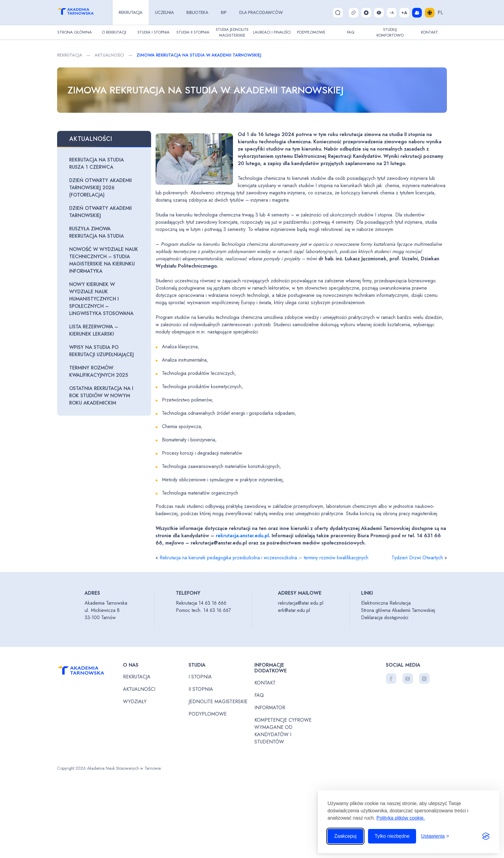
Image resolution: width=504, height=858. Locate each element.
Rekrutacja (131, 12)
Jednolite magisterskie (218, 702)
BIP (224, 12)
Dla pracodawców (261, 12)
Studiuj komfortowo (390, 32)
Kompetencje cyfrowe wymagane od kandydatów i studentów (283, 731)
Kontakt (430, 32)
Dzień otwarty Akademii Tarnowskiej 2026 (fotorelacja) (100, 188)
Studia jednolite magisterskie (232, 32)
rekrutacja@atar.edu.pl (301, 603)
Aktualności (109, 55)
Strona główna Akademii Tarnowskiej (398, 610)
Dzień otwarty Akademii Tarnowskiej (100, 212)
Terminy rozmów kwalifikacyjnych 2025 (99, 371)
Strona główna (75, 32)
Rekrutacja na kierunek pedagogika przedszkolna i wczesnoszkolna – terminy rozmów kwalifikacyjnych (264, 558)
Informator (270, 708)
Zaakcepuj (345, 836)
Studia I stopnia (153, 32)
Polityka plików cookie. (401, 818)
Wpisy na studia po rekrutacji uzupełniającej (102, 351)
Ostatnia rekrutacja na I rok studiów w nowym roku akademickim (101, 396)
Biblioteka (197, 12)
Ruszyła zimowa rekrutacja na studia (97, 232)
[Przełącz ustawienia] (435, 836)
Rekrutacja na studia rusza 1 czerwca (97, 163)
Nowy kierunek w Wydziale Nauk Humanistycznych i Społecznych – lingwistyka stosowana (101, 299)
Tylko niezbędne (392, 836)
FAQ (351, 32)
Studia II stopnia (193, 32)
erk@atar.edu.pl (294, 610)
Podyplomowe (311, 32)
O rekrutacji (114, 32)
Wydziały (135, 702)
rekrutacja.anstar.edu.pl (242, 536)
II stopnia (201, 689)
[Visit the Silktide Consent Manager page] (486, 836)
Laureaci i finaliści (272, 32)
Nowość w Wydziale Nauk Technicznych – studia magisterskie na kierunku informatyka (104, 260)
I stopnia (200, 677)
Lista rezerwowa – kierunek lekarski (94, 330)
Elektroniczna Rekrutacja (386, 603)
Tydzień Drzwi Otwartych (417, 558)
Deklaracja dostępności (385, 617)
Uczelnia (164, 12)
